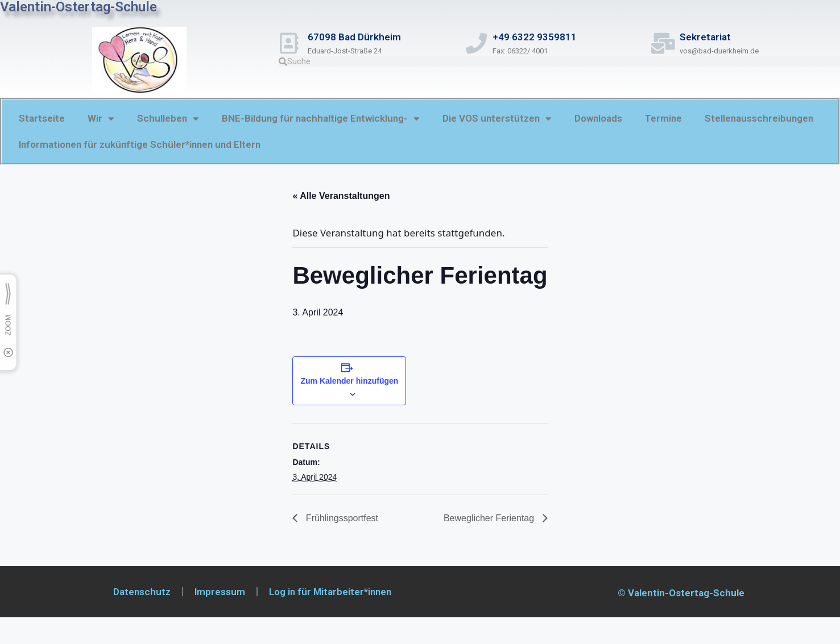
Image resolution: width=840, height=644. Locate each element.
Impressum (220, 592)
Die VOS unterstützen (497, 119)
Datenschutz (142, 592)
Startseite (42, 118)
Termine (663, 118)
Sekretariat (713, 37)
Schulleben (168, 119)
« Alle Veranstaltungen (341, 196)
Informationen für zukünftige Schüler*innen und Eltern (140, 144)
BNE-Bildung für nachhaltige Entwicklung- (321, 119)
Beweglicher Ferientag (490, 518)
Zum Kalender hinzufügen (349, 381)
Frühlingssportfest (341, 518)
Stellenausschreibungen (759, 118)
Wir (101, 119)
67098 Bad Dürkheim (362, 37)
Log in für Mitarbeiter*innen (330, 592)
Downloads (598, 118)
